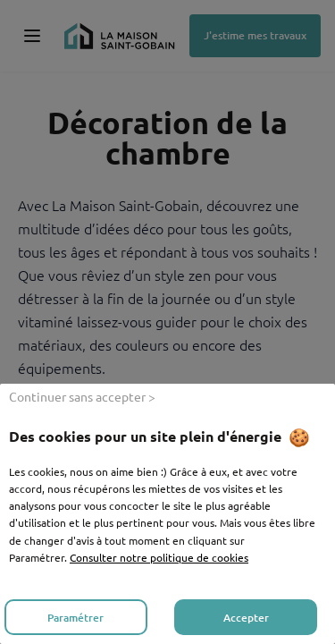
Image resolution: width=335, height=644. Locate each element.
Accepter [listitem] (246, 618)
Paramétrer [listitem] (75, 618)
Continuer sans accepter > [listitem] (82, 396)
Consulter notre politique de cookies (159, 557)
